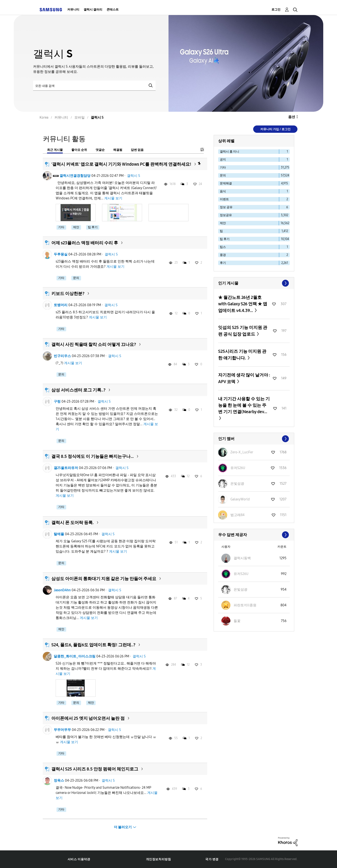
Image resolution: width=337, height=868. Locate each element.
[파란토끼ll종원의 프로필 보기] (245, 605)
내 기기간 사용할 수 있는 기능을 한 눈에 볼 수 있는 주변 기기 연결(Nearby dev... (244, 405)
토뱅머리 (61, 305)
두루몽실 (61, 254)
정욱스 (59, 780)
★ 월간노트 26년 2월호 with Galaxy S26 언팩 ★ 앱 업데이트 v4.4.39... (243, 304)
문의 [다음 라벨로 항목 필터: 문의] (223, 175)
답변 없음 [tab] (137, 150)
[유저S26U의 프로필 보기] (238, 468)
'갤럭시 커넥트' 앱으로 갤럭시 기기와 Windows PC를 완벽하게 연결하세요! (121, 164)
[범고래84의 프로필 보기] (237, 515)
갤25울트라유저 (66, 468)
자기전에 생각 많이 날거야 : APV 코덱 (244, 378)
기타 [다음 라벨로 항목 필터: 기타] (223, 167)
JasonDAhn (62, 590)
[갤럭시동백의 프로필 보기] (242, 558)
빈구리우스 (62, 356)
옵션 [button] (292, 117)
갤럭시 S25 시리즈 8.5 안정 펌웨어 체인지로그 (95, 769)
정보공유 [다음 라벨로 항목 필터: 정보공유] (226, 215)
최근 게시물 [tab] (55, 150)
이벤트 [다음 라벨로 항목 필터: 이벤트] (224, 199)
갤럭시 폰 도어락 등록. (73, 523)
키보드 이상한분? (68, 293)
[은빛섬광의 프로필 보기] (237, 484)
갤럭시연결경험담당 (75, 176)
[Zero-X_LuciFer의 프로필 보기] (242, 452)
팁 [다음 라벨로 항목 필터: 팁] (221, 231)
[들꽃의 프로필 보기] (237, 621)
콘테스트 (113, 10)
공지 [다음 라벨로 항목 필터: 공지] (223, 160)
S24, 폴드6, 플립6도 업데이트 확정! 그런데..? (93, 645)
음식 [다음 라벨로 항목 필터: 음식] (223, 191)
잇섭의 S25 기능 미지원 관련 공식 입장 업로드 (243, 331)
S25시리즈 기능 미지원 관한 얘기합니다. (242, 355)
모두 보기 (254, 283)
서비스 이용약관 (79, 859)
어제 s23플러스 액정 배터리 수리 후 (85, 243)
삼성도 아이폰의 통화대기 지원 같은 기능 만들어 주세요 (104, 579)
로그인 (276, 10)
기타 (61, 227)
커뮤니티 (73, 10)
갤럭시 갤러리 (93, 10)
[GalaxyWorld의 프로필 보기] (240, 499)
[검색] (94, 86)
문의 (76, 278)
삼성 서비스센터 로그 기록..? (78, 390)
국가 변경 (212, 859)
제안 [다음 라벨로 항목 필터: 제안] (223, 223)
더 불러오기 (123, 827)
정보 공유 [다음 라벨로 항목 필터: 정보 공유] (226, 207)
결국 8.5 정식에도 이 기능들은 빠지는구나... (93, 456)
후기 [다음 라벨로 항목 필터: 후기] (223, 263)
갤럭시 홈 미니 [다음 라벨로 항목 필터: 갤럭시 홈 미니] (230, 152)
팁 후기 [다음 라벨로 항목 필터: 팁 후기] (225, 239)
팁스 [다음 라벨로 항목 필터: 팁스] (223, 247)
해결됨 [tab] (118, 150)
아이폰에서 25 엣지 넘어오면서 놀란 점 (88, 718)
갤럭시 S (134, 176)
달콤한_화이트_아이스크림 (75, 656)
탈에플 (59, 534)
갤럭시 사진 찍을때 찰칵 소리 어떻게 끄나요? (94, 344)
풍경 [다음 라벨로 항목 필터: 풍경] (223, 255)
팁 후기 (93, 227)
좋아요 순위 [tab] (79, 150)
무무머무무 (62, 730)
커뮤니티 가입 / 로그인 (275, 129)
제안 (76, 227)
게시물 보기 (113, 198)
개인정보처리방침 (159, 859)
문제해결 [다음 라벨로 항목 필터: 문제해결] (226, 183)
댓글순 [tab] (100, 150)
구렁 (57, 401)
